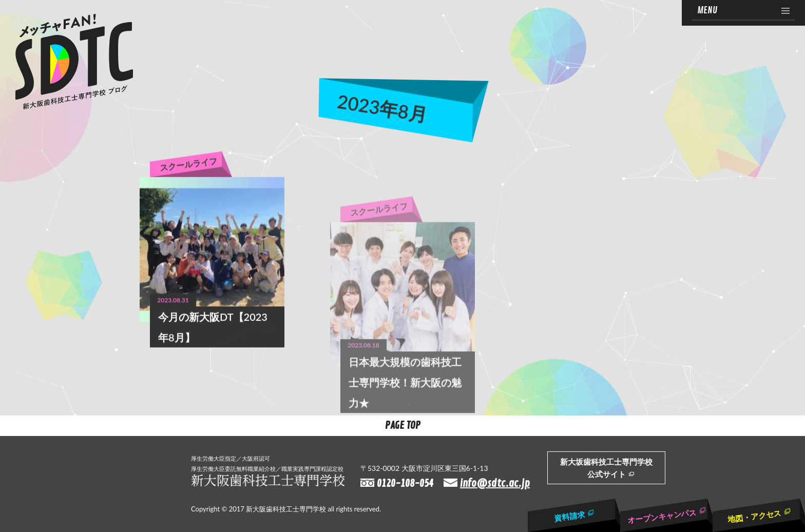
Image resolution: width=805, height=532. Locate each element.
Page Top (403, 425)
